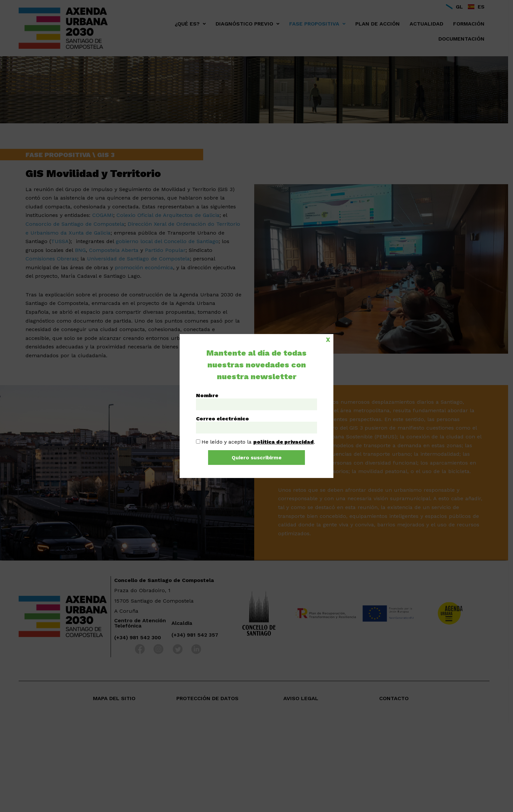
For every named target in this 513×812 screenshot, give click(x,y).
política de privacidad (283, 442)
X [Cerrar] (328, 339)
